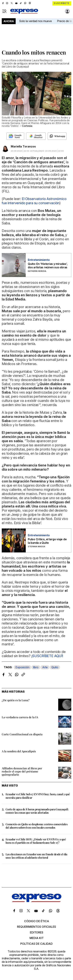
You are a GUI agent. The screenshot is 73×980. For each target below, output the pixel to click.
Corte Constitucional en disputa (22, 734)
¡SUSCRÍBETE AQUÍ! (47, 656)
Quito (55, 667)
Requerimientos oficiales (36, 927)
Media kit (37, 938)
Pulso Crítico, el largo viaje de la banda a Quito (47, 541)
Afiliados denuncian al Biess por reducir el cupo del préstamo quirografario (22, 771)
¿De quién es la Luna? (16, 700)
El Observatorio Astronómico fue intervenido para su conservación (34, 201)
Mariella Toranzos (23, 146)
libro (36, 667)
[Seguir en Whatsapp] (57, 136)
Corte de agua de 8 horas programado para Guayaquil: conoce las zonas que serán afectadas (37, 811)
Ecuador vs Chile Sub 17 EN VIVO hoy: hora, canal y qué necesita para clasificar (38, 796)
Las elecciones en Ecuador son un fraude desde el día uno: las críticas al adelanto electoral (36, 856)
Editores (37, 932)
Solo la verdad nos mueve (35, 21)
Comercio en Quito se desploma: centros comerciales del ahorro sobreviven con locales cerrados (36, 826)
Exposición (22, 667)
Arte (45, 667)
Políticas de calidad (36, 944)
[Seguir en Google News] (15, 136)
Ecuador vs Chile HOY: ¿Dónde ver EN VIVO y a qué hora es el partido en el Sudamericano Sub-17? (36, 841)
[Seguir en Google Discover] (36, 136)
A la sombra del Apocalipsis (19, 751)
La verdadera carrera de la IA (20, 717)
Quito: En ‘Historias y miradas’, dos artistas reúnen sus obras (48, 266)
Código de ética (37, 921)
